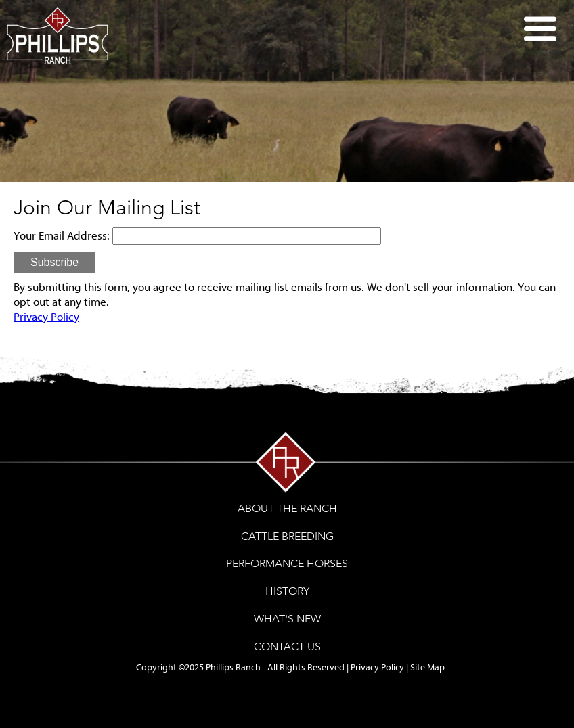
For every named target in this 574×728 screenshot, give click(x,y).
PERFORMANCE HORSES (287, 563)
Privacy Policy (46, 317)
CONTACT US (287, 646)
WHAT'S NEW (287, 619)
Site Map (427, 667)
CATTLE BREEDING (287, 536)
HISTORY (287, 591)
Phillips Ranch (233, 667)
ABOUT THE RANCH (287, 508)
